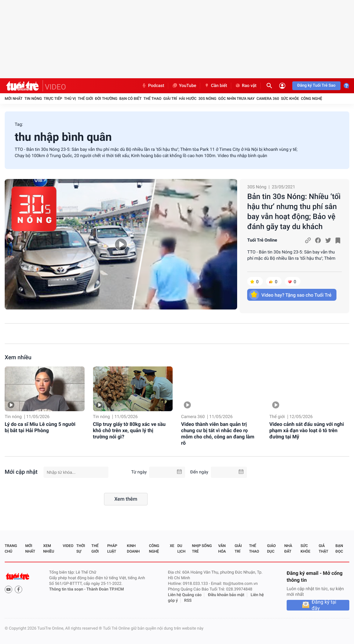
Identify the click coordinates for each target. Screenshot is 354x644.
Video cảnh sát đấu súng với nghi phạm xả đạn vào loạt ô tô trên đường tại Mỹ (307, 430)
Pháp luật (112, 549)
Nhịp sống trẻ (202, 549)
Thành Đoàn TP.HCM (105, 589)
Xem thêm (126, 499)
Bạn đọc (339, 549)
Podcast (153, 86)
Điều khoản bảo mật (226, 595)
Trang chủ (11, 549)
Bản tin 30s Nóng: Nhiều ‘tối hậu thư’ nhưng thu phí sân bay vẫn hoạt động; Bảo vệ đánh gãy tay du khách (294, 212)
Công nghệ (311, 99)
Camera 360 (268, 99)
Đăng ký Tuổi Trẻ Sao (316, 86)
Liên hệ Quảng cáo (185, 595)
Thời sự (81, 549)
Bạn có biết (130, 99)
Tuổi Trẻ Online (262, 240)
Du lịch (181, 549)
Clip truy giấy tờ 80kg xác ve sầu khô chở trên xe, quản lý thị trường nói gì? (129, 430)
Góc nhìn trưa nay (237, 99)
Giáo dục (272, 549)
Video (68, 546)
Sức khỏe (290, 99)
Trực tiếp (53, 99)
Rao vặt (246, 86)
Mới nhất (14, 99)
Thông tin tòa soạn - (68, 589)
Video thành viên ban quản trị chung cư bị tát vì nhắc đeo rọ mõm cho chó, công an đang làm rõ (218, 434)
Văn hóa (222, 549)
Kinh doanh (133, 549)
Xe (172, 546)
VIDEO (55, 87)
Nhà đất (288, 549)
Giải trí (170, 99)
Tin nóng (33, 99)
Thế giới (85, 99)
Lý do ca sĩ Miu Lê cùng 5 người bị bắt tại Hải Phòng (40, 427)
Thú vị (70, 99)
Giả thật (323, 549)
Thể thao (152, 99)
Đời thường (106, 99)
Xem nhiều (18, 358)
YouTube (184, 86)
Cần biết (216, 86)
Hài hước (188, 99)
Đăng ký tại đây (324, 605)
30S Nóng (207, 99)
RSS (188, 601)
